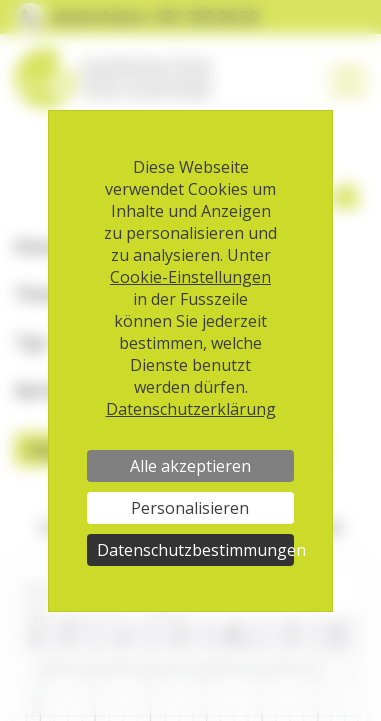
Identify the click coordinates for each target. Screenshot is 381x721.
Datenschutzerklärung (191, 409)
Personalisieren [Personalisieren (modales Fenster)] (190, 508)
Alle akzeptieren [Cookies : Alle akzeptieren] (190, 466)
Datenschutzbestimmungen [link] (195, 550)
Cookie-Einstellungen (190, 277)
